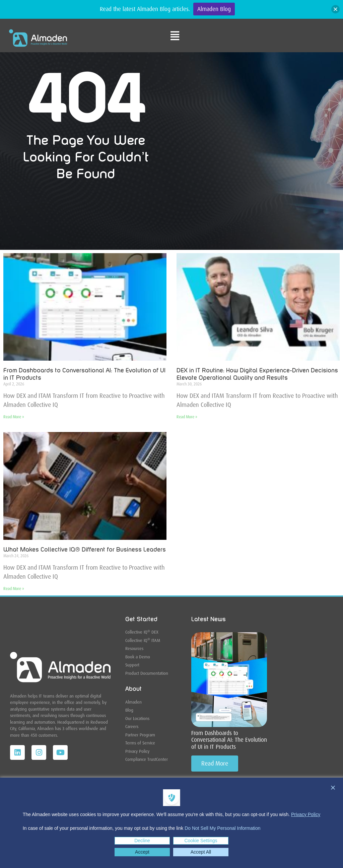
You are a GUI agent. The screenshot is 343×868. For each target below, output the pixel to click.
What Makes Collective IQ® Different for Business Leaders (85, 550)
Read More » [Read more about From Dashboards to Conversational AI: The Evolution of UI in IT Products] (14, 417)
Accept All (201, 852)
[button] (335, 9)
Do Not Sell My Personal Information (222, 828)
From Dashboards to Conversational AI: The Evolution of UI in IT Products (229, 740)
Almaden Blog (214, 9)
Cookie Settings (201, 841)
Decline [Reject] (142, 841)
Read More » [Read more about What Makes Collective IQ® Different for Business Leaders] (14, 589)
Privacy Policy (306, 814)
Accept (142, 852)
